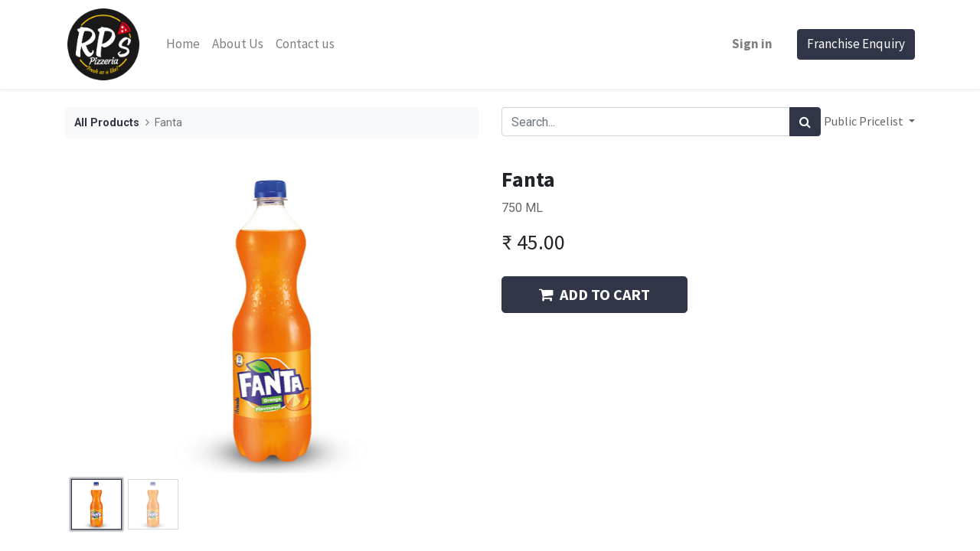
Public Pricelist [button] (865, 121)
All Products (107, 123)
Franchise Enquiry (856, 44)
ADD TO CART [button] (595, 294)
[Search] (805, 122)
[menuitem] (183, 44)
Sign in (752, 44)
